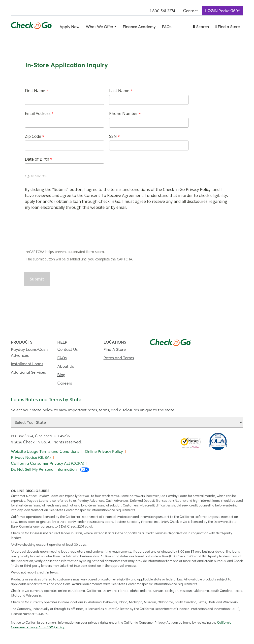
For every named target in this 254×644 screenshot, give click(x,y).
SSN (113, 136)
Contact (190, 11)
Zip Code (33, 136)
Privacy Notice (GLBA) (31, 457)
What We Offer (100, 27)
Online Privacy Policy (104, 451)
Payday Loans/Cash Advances (29, 352)
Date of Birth (37, 159)
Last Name (119, 91)
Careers (65, 383)
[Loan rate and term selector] (127, 422)
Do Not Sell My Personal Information (50, 469)
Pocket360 (222, 10)
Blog (61, 375)
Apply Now (69, 27)
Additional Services (28, 372)
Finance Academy (139, 27)
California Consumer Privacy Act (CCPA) (48, 463)
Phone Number (124, 113)
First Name (35, 91)
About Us (66, 366)
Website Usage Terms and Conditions (45, 451)
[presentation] (62, 230)
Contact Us (67, 349)
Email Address (38, 113)
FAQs (167, 27)
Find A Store (115, 349)
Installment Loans (27, 364)
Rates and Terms (119, 358)
